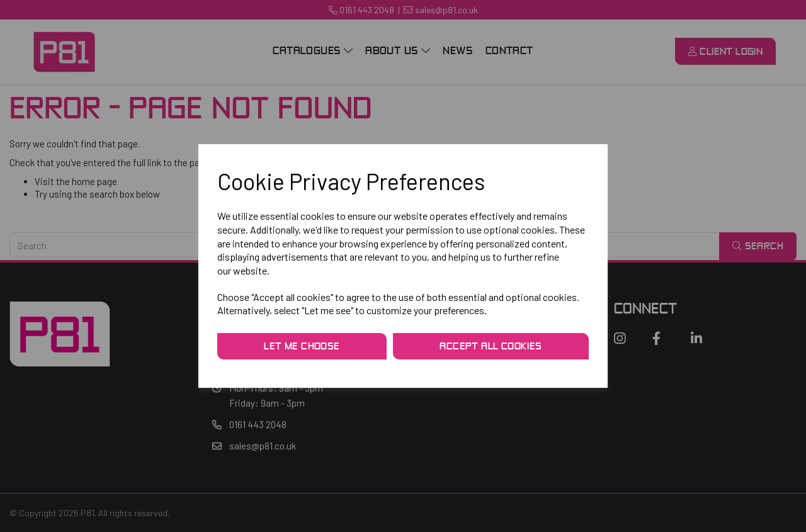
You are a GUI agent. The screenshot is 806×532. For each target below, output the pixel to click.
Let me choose (302, 347)
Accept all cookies (491, 347)
